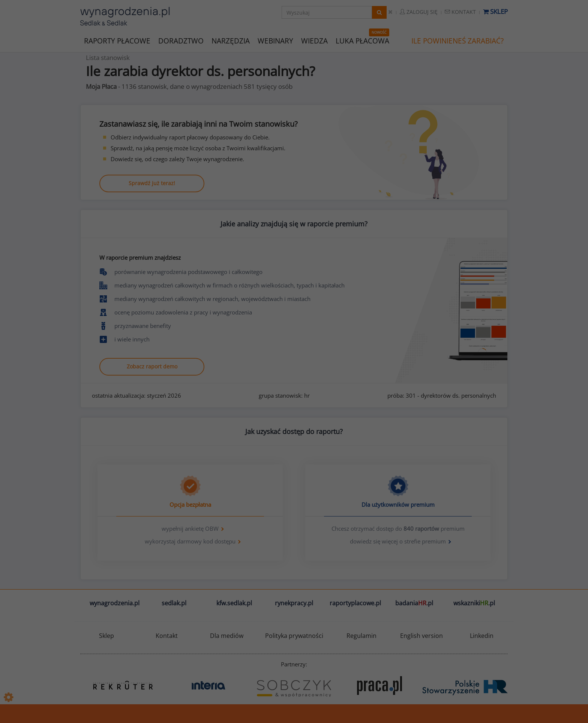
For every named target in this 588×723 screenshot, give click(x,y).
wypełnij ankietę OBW (190, 528)
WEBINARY (275, 40)
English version (421, 636)
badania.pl (414, 603)
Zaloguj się (419, 12)
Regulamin (361, 636)
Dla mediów (227, 636)
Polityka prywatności (294, 636)
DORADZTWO (181, 41)
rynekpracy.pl (294, 603)
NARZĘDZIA (231, 40)
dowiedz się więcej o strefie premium (398, 541)
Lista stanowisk (108, 58)
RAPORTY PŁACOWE (117, 40)
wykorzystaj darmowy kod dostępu (190, 541)
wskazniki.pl (474, 603)
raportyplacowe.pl (355, 603)
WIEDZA (314, 41)
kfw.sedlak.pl (234, 603)
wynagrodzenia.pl (115, 603)
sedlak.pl (174, 603)
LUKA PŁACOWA (362, 41)
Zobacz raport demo (152, 366)
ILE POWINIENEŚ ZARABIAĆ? (457, 41)
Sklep (495, 11)
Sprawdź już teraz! (152, 183)
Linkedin (482, 636)
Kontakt (460, 12)
